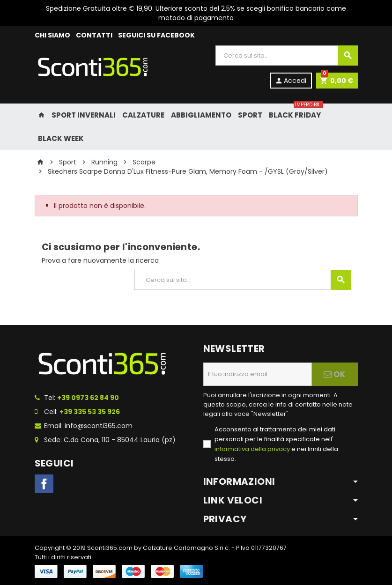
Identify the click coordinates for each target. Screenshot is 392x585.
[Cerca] (286, 56)
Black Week (61, 138)
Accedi (291, 81)
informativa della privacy (252, 449)
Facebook (44, 484)
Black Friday (295, 112)
